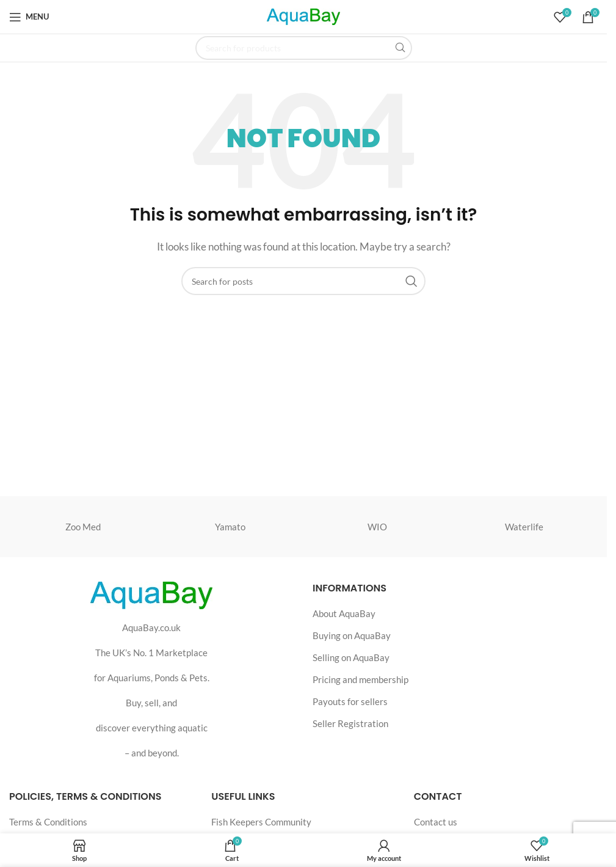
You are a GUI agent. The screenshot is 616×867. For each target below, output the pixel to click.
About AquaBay (344, 613)
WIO (377, 527)
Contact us (436, 822)
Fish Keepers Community (261, 822)
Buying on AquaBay (352, 635)
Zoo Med (83, 527)
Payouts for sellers (350, 701)
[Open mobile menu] (29, 17)
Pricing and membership (361, 679)
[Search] (304, 48)
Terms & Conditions (48, 822)
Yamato (230, 527)
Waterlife (524, 527)
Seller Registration (350, 723)
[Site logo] (303, 15)
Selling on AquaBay (351, 657)
